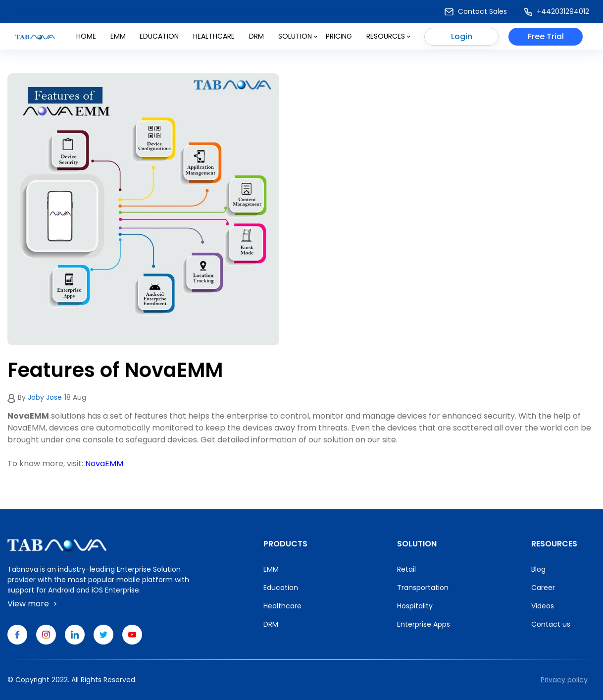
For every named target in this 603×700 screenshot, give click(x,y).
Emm (118, 36)
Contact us (551, 624)
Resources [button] (388, 36)
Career (543, 588)
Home (86, 36)
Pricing (339, 36)
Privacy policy (564, 680)
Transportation (423, 588)
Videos (543, 606)
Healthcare (214, 36)
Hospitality (415, 606)
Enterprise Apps (424, 624)
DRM (256, 36)
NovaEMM (104, 463)
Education (159, 36)
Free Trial (546, 36)
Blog (538, 569)
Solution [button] (298, 36)
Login (462, 36)
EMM (271, 569)
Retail (406, 569)
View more (33, 604)
